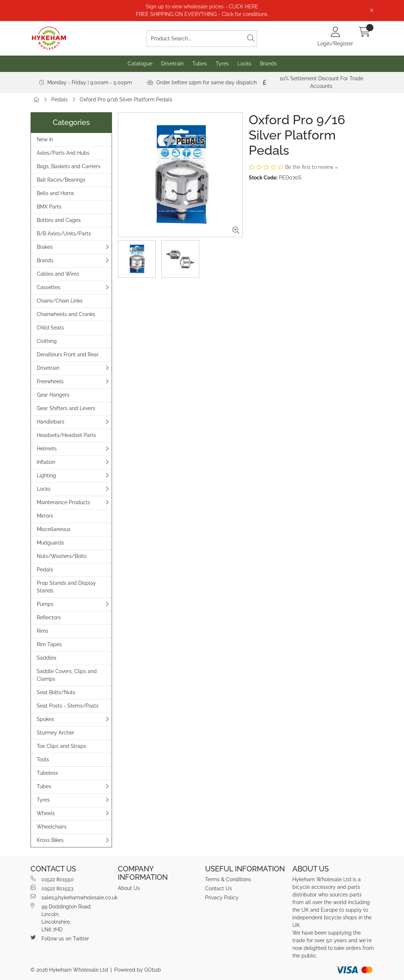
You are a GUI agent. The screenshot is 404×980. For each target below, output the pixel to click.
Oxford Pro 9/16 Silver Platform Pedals (126, 100)
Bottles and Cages (59, 220)
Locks (244, 64)
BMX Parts (49, 207)
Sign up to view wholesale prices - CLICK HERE (202, 7)
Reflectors (49, 617)
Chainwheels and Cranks (66, 314)
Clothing (47, 341)
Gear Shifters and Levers (66, 408)
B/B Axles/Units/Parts (64, 234)
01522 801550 (52, 879)
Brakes (45, 247)
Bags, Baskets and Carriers (69, 166)
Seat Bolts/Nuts (56, 692)
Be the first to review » (311, 167)
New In (45, 139)
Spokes (45, 719)
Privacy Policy (222, 898)
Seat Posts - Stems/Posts (68, 706)
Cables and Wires (58, 274)
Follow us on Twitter (60, 938)
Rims (43, 631)
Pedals (59, 100)
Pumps (45, 604)
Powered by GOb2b (138, 970)
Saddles (47, 658)
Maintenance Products (63, 502)
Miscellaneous (54, 529)
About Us (129, 888)
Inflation (46, 462)
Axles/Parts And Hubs (63, 153)
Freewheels (50, 381)
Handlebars (51, 422)
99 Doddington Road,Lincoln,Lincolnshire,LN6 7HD (61, 918)
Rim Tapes (49, 644)
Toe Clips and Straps (61, 746)
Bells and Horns (55, 193)
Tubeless (47, 773)
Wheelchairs (52, 827)
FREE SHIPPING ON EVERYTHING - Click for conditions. (202, 14)
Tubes (200, 64)
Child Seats (50, 328)
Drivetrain (172, 64)
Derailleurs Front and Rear (68, 355)
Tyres (222, 64)
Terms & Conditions (228, 879)
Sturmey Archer (55, 733)
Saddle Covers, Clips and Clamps (67, 675)
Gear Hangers (53, 395)
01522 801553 (52, 888)
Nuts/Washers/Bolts (62, 556)
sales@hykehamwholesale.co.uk (71, 897)
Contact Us (219, 888)
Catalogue (140, 64)
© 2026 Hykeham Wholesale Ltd (69, 970)
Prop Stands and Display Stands (66, 587)
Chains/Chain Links (60, 301)
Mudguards (50, 543)
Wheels (46, 813)
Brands (268, 64)
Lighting (46, 475)
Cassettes (49, 287)
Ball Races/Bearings (61, 180)
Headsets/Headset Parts (66, 435)
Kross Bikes (50, 840)
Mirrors (45, 516)
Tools (43, 760)
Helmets (47, 449)
